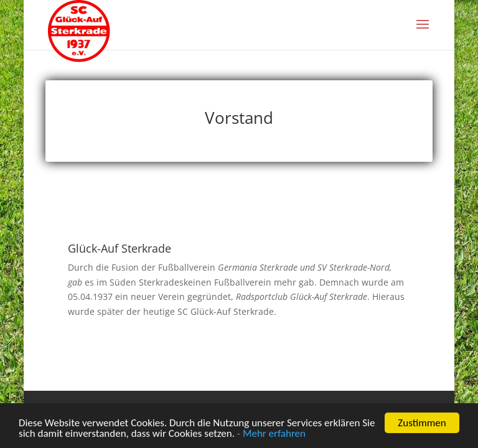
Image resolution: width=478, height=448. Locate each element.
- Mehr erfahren (271, 434)
